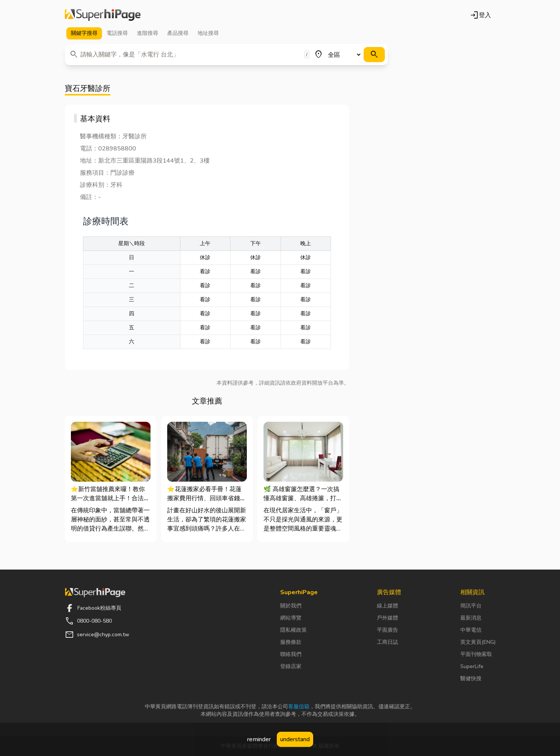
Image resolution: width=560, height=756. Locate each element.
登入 (480, 15)
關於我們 (291, 606)
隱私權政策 (293, 630)
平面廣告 (387, 630)
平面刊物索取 (476, 654)
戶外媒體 (387, 618)
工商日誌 (387, 642)
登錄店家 (291, 666)
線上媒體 (387, 606)
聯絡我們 (291, 654)
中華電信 (471, 630)
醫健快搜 (471, 679)
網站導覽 (291, 618)
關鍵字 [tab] (84, 33)
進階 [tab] (147, 33)
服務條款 (291, 642)
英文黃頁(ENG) (478, 642)
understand (295, 739)
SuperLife (472, 666)
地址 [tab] (208, 33)
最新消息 (471, 618)
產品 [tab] (178, 33)
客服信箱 (299, 707)
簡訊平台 (471, 606)
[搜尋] (374, 55)
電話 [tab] (117, 33)
